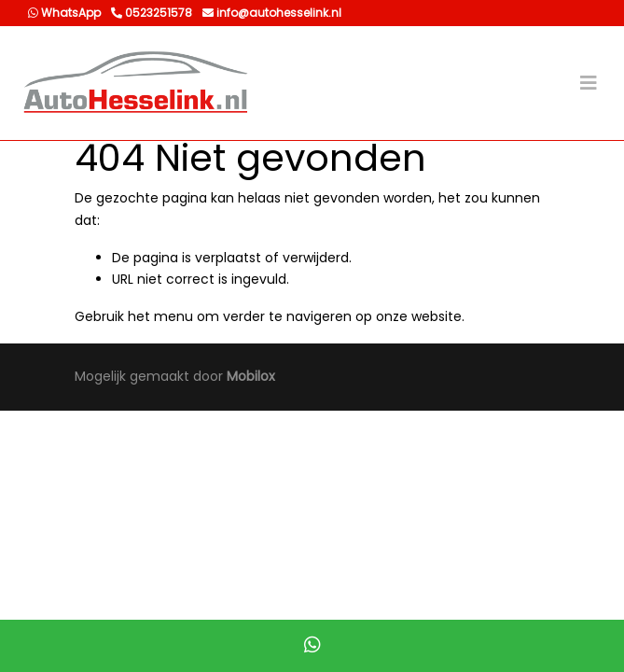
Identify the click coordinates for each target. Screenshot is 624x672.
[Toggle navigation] (589, 83)
